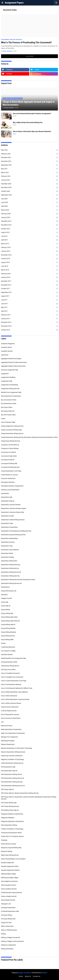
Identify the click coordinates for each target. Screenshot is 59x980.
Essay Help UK (6, 606)
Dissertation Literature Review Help (12, 512)
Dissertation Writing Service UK (11, 572)
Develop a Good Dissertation (10, 490)
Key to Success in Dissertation (11, 718)
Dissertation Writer (7, 553)
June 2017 (29, 304)
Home (21, 976)
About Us (28, 976)
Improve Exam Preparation (10, 707)
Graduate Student (7, 654)
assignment (5, 374)
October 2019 (29, 229)
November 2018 (29, 255)
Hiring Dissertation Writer (9, 662)
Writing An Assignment (8, 945)
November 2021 (29, 161)
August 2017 (29, 296)
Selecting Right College (8, 874)
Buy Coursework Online (9, 400)
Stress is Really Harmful (9, 896)
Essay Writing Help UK (8, 624)
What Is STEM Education (9, 930)
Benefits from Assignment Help (11, 392)
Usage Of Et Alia (6, 923)
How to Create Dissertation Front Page (14, 681)
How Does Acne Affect (8, 670)
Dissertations (5, 587)
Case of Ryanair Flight (8, 422)
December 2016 (29, 322)
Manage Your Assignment (9, 737)
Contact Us (37, 976)
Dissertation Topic (7, 546)
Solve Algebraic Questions (9, 881)
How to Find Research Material (11, 684)
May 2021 (29, 169)
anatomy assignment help (10, 370)
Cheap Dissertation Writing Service (12, 433)
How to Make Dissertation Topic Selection (14, 692)
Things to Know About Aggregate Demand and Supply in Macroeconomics (29, 103)
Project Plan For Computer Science (12, 836)
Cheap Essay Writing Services (11, 441)
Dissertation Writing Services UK (11, 583)
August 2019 (29, 232)
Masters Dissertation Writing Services (13, 752)
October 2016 (29, 330)
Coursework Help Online (9, 456)
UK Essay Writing (7, 915)
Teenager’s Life (6, 904)
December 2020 (29, 184)
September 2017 (29, 292)
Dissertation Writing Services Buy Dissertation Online (18, 580)
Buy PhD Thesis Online (8, 415)
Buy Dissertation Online (9, 403)
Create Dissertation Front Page (11, 471)
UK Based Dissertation (8, 908)
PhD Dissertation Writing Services (12, 782)
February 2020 (29, 214)
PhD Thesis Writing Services (10, 806)
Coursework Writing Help (9, 463)
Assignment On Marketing (10, 385)
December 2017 (29, 281)
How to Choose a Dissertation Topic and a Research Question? (32, 131)
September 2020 (29, 195)
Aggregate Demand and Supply (11, 359)
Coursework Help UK (8, 460)
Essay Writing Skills (7, 640)
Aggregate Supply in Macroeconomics (13, 366)
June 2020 (29, 202)
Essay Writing (5, 610)
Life (2, 722)
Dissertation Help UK (8, 501)
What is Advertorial (7, 926)
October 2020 (29, 191)
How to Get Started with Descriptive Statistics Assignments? (32, 114)
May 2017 (29, 307)
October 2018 (29, 259)
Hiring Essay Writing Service (10, 666)
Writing (3, 934)
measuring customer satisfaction (12, 756)
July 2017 (29, 300)
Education (4, 595)
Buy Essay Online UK (8, 411)
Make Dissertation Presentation (11, 729)
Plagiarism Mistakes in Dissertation (12, 821)
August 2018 (29, 262)
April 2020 (29, 206)
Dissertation (5, 493)
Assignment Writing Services (10, 389)
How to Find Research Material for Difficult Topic (17, 688)
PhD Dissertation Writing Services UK (13, 786)
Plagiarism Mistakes (8, 818)
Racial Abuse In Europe (9, 844)
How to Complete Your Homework (12, 677)
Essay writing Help (7, 613)
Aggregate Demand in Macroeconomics (14, 362)
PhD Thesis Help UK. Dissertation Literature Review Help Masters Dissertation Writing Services (29, 798)
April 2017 (29, 311)
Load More (30, 56)
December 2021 (29, 158)
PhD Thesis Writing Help (9, 803)
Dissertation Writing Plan (9, 561)
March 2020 (29, 210)
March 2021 (29, 173)
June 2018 (29, 266)
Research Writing (7, 851)
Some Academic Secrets (9, 889)
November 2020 (29, 188)
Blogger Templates (25, 973)
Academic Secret (6, 347)
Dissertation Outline (7, 516)
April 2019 (29, 240)
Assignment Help (7, 381)
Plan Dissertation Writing (9, 825)
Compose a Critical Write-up (10, 445)
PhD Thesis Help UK (7, 789)
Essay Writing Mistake (8, 628)
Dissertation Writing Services (10, 576)
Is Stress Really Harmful (9, 711)
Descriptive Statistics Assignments (12, 486)
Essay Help (5, 602)
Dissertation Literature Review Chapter (14, 508)
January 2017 (29, 319)
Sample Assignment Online (10, 866)
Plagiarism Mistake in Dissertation (12, 814)
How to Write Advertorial (9, 696)
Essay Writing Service (8, 636)
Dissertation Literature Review (11, 505)
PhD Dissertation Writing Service (11, 774)
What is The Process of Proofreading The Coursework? (26, 42)
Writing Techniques (7, 949)
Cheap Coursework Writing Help (11, 430)
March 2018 (29, 270)
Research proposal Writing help (11, 848)
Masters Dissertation (8, 744)
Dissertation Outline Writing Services (13, 520)
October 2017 (29, 289)
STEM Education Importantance (11, 893)
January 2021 (29, 180)
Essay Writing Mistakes (9, 632)
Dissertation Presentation (9, 527)
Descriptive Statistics (8, 482)
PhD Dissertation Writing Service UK (13, 778)
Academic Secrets (7, 351)
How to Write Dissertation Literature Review (15, 699)
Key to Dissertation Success (10, 714)
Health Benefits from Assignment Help (13, 658)
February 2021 (29, 176)
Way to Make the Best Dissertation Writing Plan (28, 122)
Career (3, 419)
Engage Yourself (6, 598)
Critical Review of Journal (9, 475)
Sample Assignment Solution (10, 870)
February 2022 (29, 154)
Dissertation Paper (7, 523)
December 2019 (29, 221)
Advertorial (5, 355)
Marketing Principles (8, 741)
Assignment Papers (14, 3)
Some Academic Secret (8, 885)
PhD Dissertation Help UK (9, 771)
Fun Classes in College (8, 651)
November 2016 (29, 326)
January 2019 (29, 251)
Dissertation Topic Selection (10, 550)
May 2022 (29, 150)
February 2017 (29, 315)
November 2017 (29, 285)
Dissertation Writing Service (10, 568)
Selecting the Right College (10, 878)
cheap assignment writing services (12, 426)
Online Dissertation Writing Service (12, 763)
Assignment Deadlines (8, 377)
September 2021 (29, 165)
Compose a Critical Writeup (10, 448)
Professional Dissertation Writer (11, 833)
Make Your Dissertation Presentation (13, 733)
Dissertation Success (8, 542)
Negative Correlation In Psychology (12, 759)
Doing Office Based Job (9, 591)
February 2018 (29, 274)
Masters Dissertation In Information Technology (17, 748)
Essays (3, 643)
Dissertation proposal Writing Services (13, 535)
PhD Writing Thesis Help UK (10, 810)
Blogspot (44, 973)
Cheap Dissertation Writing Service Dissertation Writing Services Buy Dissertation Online (29, 437)
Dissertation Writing (7, 557)
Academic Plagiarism (8, 344)
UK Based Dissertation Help (10, 911)
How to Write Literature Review (11, 703)
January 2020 (29, 218)
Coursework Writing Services (10, 467)
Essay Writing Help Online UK (10, 621)
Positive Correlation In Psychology (12, 829)
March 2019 (29, 244)
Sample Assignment (8, 863)
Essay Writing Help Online (9, 617)
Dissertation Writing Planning (11, 565)
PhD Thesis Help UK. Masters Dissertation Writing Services (20, 793)
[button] (2, 3)
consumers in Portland (8, 452)
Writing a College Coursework (11, 937)
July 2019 (29, 236)
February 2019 (29, 248)
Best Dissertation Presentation (11, 396)
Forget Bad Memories (8, 647)
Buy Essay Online (7, 407)
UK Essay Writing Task (8, 919)
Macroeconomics (7, 726)
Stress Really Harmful (8, 900)
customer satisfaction (8, 478)
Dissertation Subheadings (9, 538)
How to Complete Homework (10, 673)
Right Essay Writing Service (10, 855)
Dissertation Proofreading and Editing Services (16, 531)
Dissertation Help (7, 497)
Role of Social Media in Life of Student (13, 859)
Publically (4, 840)
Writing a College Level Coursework (12, 941)
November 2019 (29, 225)
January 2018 (29, 277)
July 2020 (29, 199)
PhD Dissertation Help (8, 767)
